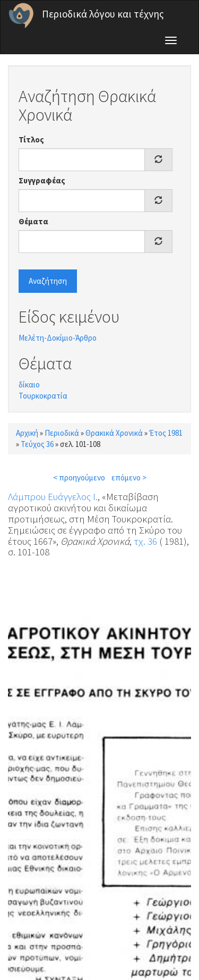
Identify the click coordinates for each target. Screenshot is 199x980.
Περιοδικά (62, 433)
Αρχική (27, 433)
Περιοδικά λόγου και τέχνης (103, 14)
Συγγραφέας (42, 180)
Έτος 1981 (166, 433)
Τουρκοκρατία (43, 396)
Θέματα (33, 221)
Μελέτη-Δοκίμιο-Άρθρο (58, 338)
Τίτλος (31, 140)
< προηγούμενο (79, 478)
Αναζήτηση (48, 281)
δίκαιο (29, 385)
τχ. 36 (145, 541)
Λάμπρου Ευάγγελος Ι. (53, 496)
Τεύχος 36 (37, 444)
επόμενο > (129, 478)
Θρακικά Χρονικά (114, 433)
